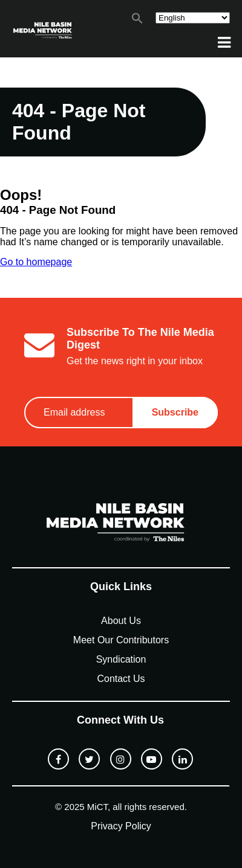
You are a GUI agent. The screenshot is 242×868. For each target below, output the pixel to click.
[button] (137, 21)
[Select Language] (193, 18)
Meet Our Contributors (121, 640)
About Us (121, 621)
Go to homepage (36, 262)
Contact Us (121, 679)
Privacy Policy (121, 826)
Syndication (121, 659)
